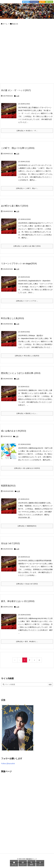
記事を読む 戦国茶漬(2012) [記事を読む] (27, 526)
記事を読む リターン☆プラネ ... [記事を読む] (27, 301)
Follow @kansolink (8, 764)
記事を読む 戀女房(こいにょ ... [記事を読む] (27, 413)
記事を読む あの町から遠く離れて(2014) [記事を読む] (27, 246)
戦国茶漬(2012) (8, 486)
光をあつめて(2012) (10, 543)
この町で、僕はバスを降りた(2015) (18, 148)
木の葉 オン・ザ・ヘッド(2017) (16, 90)
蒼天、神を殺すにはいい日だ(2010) (18, 601)
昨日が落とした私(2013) (12, 318)
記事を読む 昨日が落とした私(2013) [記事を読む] (27, 356)
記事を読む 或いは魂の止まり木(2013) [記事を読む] (27, 468)
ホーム (5, 24)
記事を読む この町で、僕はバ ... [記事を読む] (27, 188)
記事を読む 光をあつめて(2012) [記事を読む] (27, 584)
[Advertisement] (27, 55)
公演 (18, 96)
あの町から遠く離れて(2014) (15, 206)
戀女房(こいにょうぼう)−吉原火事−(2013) (21, 373)
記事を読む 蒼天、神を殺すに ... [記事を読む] (27, 642)
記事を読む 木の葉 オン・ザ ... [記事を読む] (27, 131)
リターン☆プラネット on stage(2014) (19, 264)
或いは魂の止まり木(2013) (14, 431)
